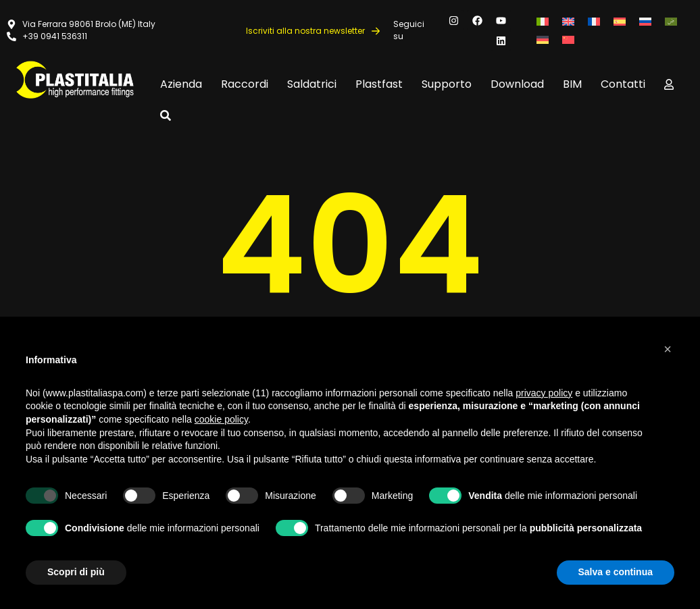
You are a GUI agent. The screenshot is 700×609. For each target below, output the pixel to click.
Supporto (447, 84)
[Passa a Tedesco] (543, 39)
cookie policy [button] (221, 419)
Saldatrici (312, 84)
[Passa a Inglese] (568, 21)
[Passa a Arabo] (671, 21)
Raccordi (245, 84)
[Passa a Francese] (594, 21)
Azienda (181, 84)
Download (517, 84)
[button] (668, 349)
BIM (572, 84)
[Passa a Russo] (645, 21)
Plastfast (379, 84)
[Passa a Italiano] (543, 21)
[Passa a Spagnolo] (620, 21)
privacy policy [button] (544, 393)
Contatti (623, 84)
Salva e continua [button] (616, 572)
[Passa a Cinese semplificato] (568, 39)
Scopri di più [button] (76, 572)
